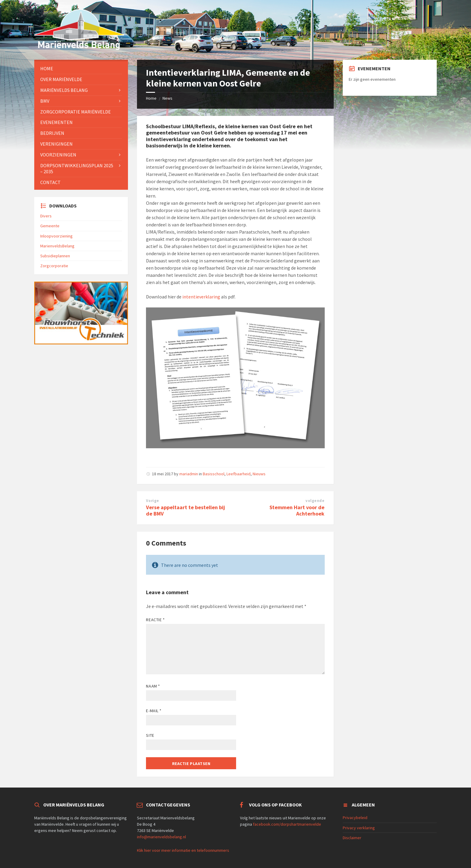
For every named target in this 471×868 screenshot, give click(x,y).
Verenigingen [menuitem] (56, 144)
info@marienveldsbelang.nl (161, 837)
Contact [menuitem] (50, 182)
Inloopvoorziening (56, 236)
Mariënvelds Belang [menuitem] (64, 90)
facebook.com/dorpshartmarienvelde (287, 824)
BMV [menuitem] (45, 101)
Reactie (155, 620)
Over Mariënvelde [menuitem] (61, 79)
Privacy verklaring (359, 828)
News (167, 98)
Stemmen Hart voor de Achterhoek (297, 510)
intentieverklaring (201, 297)
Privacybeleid (355, 818)
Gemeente (50, 226)
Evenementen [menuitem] (56, 122)
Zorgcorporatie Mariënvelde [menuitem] (76, 112)
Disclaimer (352, 838)
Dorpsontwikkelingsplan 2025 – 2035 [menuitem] (77, 169)
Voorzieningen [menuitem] (58, 155)
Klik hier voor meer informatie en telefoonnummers (183, 850)
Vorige (152, 501)
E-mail (154, 711)
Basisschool (214, 474)
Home (151, 98)
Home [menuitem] (47, 68)
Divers (46, 216)
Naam (153, 686)
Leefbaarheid (239, 474)
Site (150, 735)
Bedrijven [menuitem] (52, 133)
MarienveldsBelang (57, 246)
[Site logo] (79, 48)
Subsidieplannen (55, 256)
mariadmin (189, 474)
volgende (315, 501)
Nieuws (259, 474)
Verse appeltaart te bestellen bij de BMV (185, 510)
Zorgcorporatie (54, 266)
